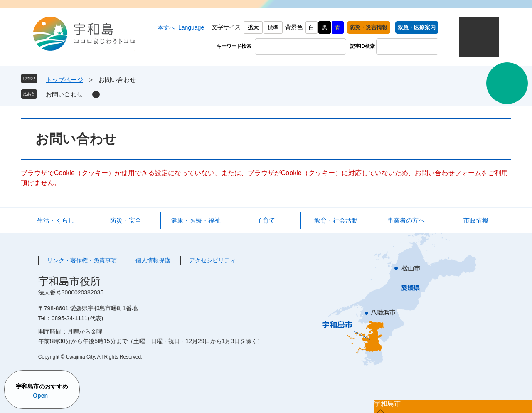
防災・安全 (126, 220)
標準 (273, 27)
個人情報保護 (153, 260)
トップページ (64, 80)
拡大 (253, 27)
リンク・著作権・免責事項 (82, 260)
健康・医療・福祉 (196, 220)
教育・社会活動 (336, 220)
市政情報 (476, 220)
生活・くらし (56, 220)
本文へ (166, 27)
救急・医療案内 (417, 27)
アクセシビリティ (212, 260)
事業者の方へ (406, 220)
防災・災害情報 (368, 27)
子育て (266, 220)
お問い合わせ (64, 94)
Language (191, 27)
